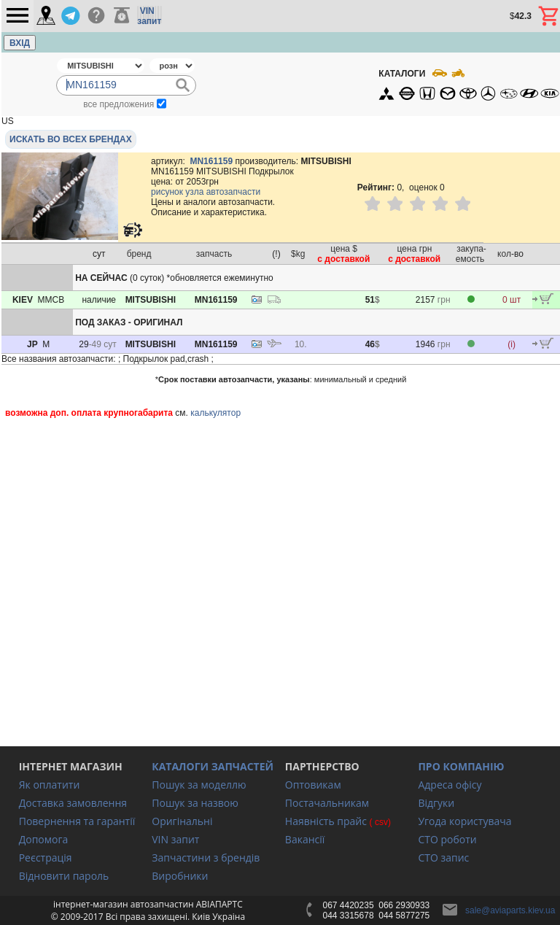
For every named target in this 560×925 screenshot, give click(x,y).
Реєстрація (46, 858)
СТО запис (443, 858)
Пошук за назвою (195, 803)
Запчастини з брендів (206, 858)
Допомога (44, 839)
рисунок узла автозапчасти (206, 192)
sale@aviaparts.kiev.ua (510, 910)
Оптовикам (313, 785)
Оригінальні (182, 821)
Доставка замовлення (73, 803)
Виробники (180, 876)
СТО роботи (447, 839)
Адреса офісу (450, 785)
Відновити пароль (64, 876)
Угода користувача (464, 821)
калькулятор (215, 413)
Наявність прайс (326, 821)
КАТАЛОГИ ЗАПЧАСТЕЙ (213, 766)
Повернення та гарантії (77, 821)
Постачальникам (327, 803)
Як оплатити (50, 785)
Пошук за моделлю (199, 785)
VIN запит (175, 839)
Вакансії (305, 839)
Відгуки (436, 803)
